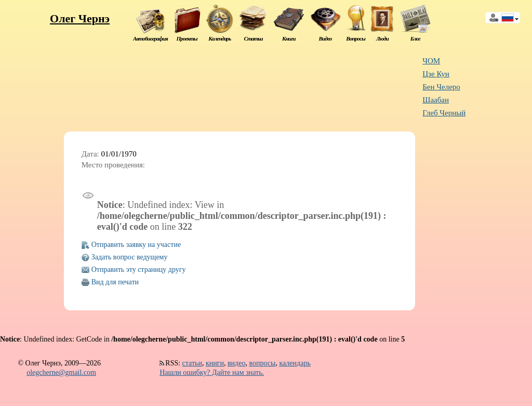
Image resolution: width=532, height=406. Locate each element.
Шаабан (436, 100)
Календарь (220, 38)
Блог (415, 38)
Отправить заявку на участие (136, 245)
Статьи (253, 38)
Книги (289, 38)
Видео (325, 38)
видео (236, 363)
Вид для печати (115, 282)
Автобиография (150, 38)
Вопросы (355, 38)
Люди (382, 38)
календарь (295, 363)
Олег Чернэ (80, 18)
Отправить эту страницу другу (139, 270)
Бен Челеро (441, 87)
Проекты (187, 38)
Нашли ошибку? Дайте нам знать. (212, 372)
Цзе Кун (436, 74)
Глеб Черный (444, 113)
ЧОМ (431, 61)
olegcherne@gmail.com (61, 372)
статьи (192, 363)
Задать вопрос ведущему (130, 257)
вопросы (262, 363)
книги (215, 363)
